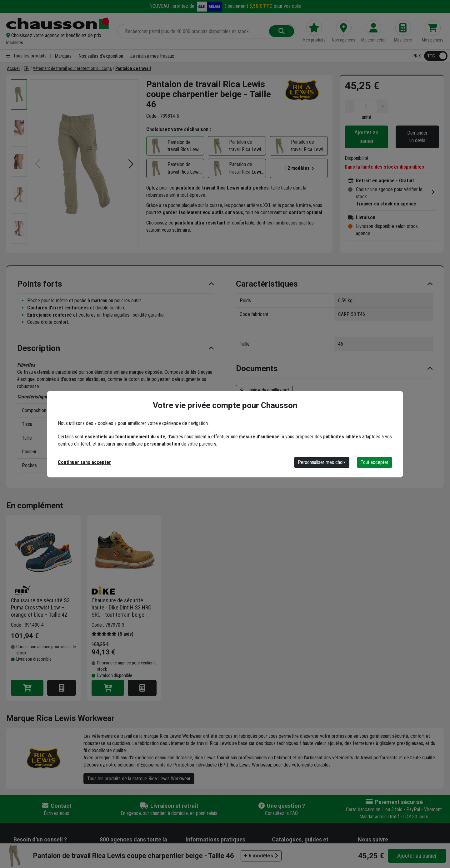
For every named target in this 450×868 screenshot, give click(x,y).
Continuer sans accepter (84, 462)
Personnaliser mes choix (322, 462)
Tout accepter (375, 462)
